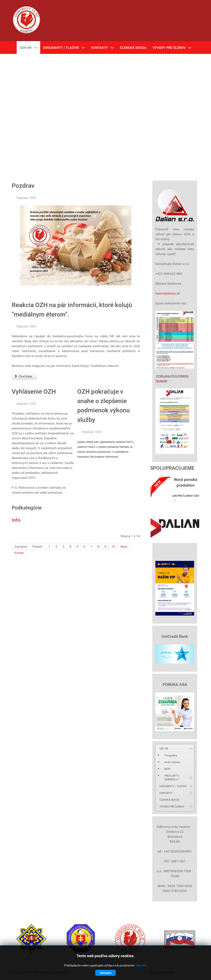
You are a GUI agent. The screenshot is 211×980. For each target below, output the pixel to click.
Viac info (141, 965)
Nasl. (124, 547)
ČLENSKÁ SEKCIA (169, 800)
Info (16, 520)
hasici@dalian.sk (168, 293)
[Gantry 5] (26, 20)
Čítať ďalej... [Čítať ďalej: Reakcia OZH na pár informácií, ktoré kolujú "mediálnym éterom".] (24, 376)
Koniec (19, 553)
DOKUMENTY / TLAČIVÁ (173, 786)
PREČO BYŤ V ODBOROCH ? (172, 778)
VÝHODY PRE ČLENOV (172, 807)
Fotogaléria (171, 755)
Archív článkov (173, 762)
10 (113, 547)
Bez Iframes (105, 115)
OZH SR (164, 749)
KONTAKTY (166, 793)
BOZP (168, 769)
